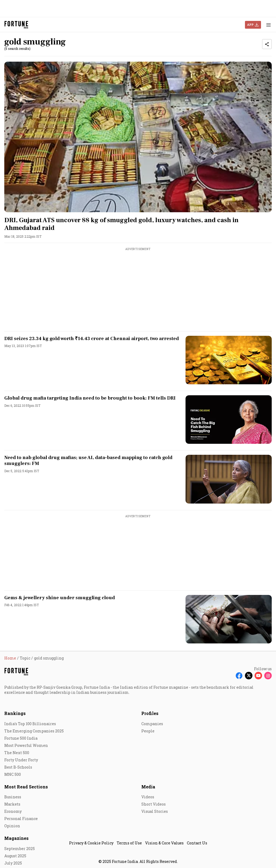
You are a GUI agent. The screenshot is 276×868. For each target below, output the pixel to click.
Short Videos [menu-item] (154, 804)
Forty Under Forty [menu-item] (21, 760)
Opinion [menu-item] (12, 826)
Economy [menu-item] (13, 811)
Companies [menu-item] (152, 724)
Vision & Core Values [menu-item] (164, 843)
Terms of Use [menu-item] (129, 843)
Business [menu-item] (13, 797)
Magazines (16, 838)
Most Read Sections (26, 787)
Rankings (15, 713)
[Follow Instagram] (268, 676)
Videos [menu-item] (148, 797)
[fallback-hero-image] (138, 137)
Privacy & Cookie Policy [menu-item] (91, 843)
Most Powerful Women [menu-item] (26, 745)
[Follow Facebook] (239, 676)
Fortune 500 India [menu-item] (21, 738)
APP (250, 25)
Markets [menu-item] (12, 804)
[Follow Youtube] (258, 676)
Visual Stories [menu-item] (155, 811)
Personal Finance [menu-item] (21, 819)
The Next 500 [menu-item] (17, 753)
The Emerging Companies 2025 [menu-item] (34, 731)
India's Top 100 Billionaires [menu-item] (30, 724)
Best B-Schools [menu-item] (18, 767)
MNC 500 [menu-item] (13, 774)
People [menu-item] (148, 731)
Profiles (150, 713)
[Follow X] (249, 676)
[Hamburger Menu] (269, 25)
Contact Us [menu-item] (197, 843)
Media (148, 787)
